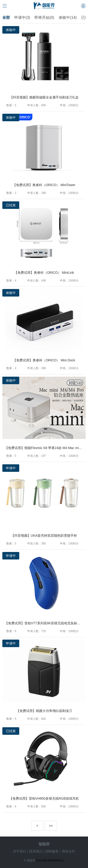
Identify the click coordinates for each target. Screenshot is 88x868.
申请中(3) (22, 18)
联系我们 (36, 851)
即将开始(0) (45, 18)
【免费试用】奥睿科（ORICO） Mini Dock (44, 360)
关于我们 (19, 851)
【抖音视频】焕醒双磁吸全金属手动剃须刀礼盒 (44, 97)
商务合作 (69, 851)
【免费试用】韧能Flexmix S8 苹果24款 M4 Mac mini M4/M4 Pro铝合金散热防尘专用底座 (45, 448)
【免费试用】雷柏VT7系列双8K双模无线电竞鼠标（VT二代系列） (45, 623)
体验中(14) (68, 18)
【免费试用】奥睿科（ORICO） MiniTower (44, 185)
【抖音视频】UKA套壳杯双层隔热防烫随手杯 (44, 536)
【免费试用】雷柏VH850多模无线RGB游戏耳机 (44, 798)
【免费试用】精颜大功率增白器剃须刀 (44, 711)
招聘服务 (52, 851)
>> (51, 826)
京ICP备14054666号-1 (50, 860)
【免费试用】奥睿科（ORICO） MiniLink (44, 273)
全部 (6, 18)
